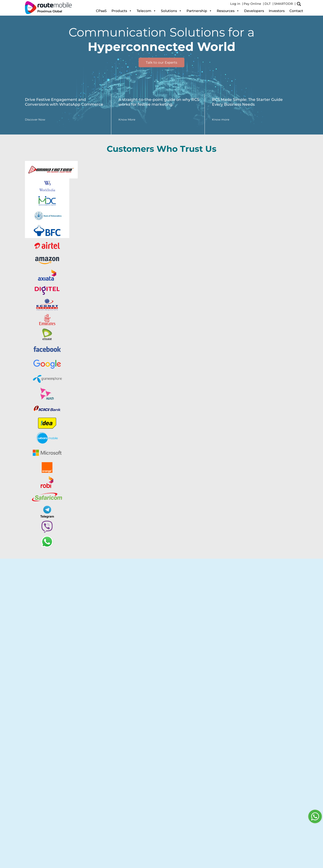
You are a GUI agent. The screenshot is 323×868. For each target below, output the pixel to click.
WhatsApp (123, 613)
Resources (228, 11)
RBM (153, 613)
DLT (268, 4)
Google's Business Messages (54, 619)
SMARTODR (283, 4)
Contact (296, 11)
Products (122, 11)
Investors (277, 11)
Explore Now (43, 638)
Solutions (171, 11)
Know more (37, 797)
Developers (254, 11)
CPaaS (101, 11)
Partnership (199, 11)
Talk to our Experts (161, 62)
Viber (141, 613)
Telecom (146, 11)
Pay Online (252, 4)
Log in (235, 4)
